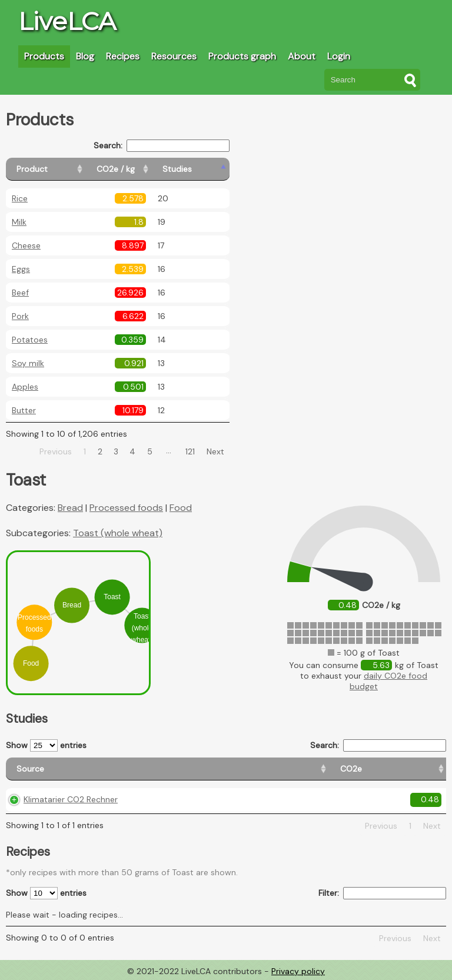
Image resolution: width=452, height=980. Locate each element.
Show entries (46, 745)
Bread (70, 508)
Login (339, 56)
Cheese (26, 245)
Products (44, 56)
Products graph (242, 56)
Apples (25, 387)
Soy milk (28, 363)
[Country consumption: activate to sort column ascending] (333, 769)
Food (181, 508)
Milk (19, 222)
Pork (20, 316)
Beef (20, 293)
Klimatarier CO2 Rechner (71, 799)
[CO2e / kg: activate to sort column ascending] (145, 169)
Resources (174, 56)
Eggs (21, 269)
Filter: (382, 893)
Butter (24, 410)
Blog (85, 56)
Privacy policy (298, 971)
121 (190, 451)
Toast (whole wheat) (118, 533)
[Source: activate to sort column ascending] (72, 769)
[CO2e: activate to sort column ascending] (162, 769)
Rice (20, 198)
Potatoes (30, 340)
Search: (162, 146)
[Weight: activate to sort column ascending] (420, 769)
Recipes (123, 56)
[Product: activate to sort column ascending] (59, 169)
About (302, 56)
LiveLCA (67, 21)
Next (215, 451)
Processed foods (126, 508)
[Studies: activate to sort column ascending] (204, 169)
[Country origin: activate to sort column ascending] (230, 769)
